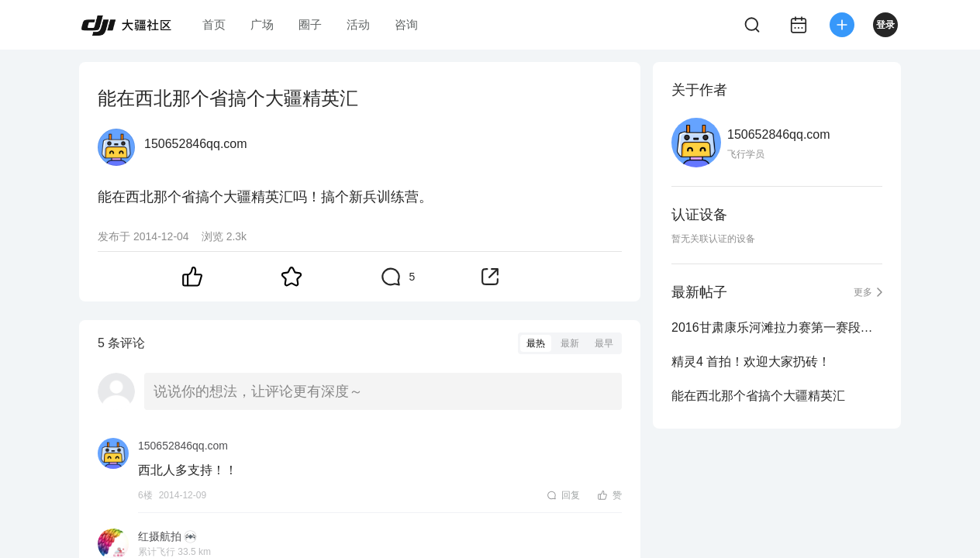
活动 (358, 24)
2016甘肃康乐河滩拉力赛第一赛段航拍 (777, 327)
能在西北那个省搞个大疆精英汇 (758, 396)
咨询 (406, 24)
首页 (214, 24)
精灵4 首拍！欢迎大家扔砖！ (751, 362)
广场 (262, 24)
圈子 (310, 24)
